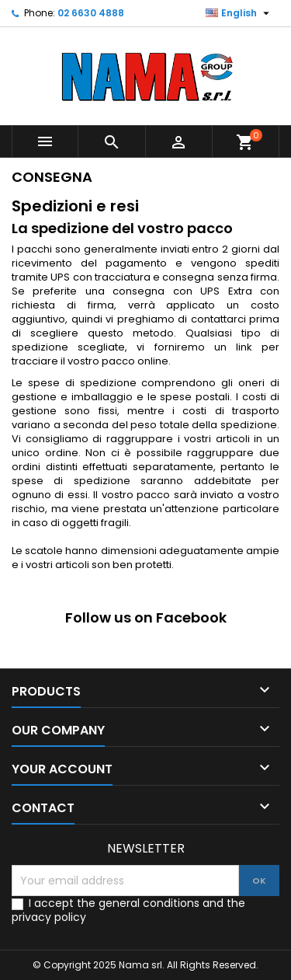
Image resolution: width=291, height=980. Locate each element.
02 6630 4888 (91, 13)
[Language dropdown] (239, 13)
